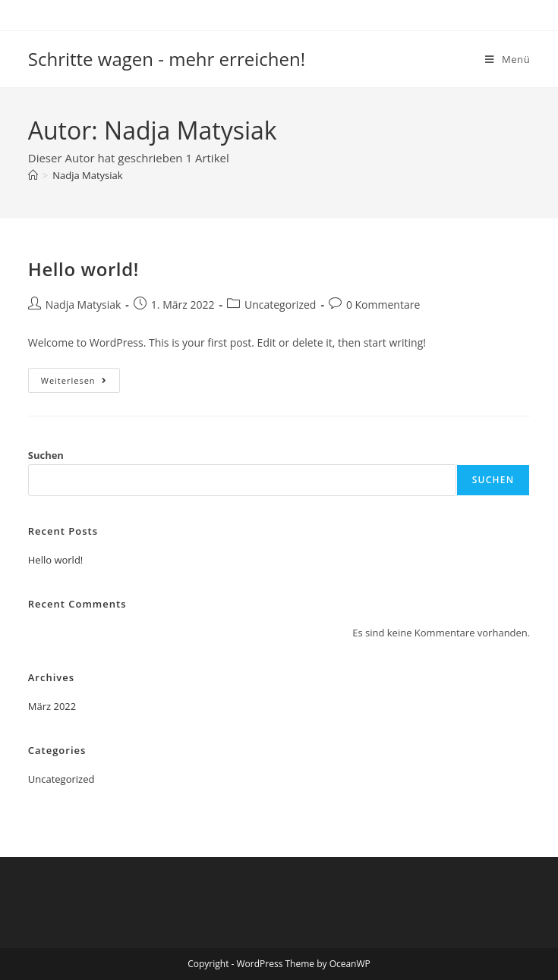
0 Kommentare (383, 305)
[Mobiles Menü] (508, 59)
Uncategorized (280, 305)
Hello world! (84, 269)
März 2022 (52, 706)
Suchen (46, 455)
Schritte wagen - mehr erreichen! (167, 59)
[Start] (33, 175)
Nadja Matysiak (87, 175)
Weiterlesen (80, 383)
